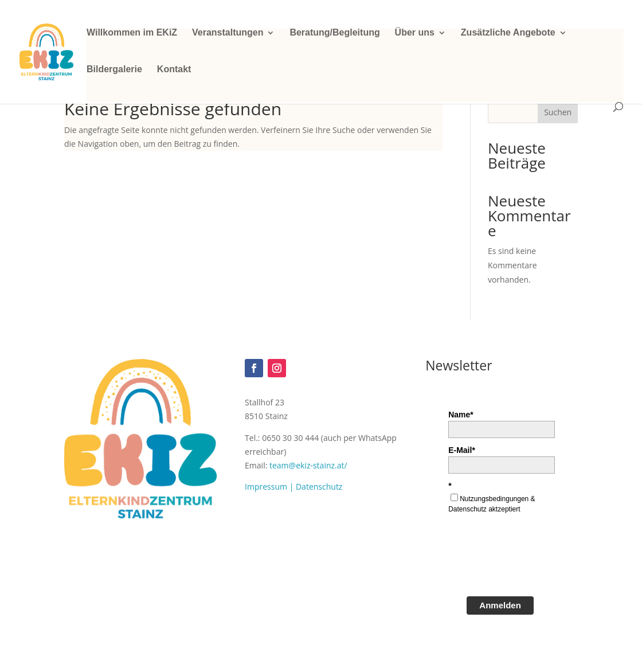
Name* (461, 415)
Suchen (558, 112)
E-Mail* (462, 450)
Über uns (415, 33)
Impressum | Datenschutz (293, 487)
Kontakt (174, 70)
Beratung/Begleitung (334, 33)
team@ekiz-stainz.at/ (308, 465)
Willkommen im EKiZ (132, 33)
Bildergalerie (114, 70)
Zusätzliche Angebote (508, 33)
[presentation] (535, 559)
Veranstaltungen (228, 33)
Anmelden (500, 605)
